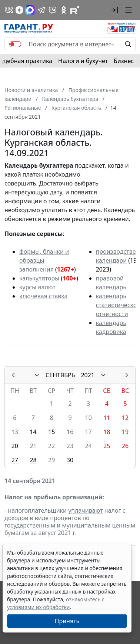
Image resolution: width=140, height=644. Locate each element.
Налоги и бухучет (83, 61)
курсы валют (37, 287)
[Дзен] (19, 10)
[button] (114, 10)
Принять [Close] (67, 621)
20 (15, 446)
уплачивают (85, 510)
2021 (88, 375)
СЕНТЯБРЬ (60, 375)
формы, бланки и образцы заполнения (44, 260)
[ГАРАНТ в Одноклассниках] (64, 10)
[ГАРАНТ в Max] (30, 10)
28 (33, 460)
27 (15, 460)
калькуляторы (39, 278)
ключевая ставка (43, 296)
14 (33, 432)
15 (51, 432)
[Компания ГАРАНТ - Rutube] (75, 10)
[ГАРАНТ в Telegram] (41, 10)
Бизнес (124, 61)
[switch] (15, 44)
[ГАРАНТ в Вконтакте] (9, 10)
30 (70, 460)
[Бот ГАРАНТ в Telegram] (53, 10)
